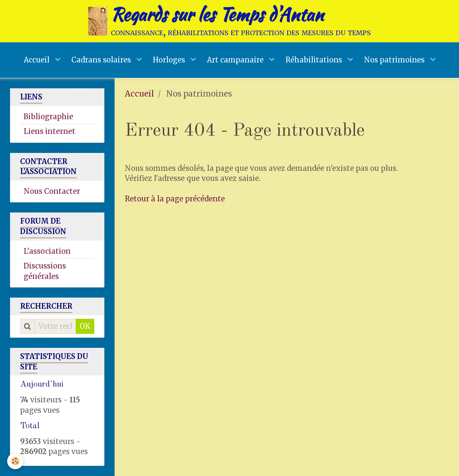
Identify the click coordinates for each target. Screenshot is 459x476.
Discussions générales (45, 271)
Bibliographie (48, 116)
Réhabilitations (315, 60)
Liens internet (49, 131)
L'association (47, 251)
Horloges (170, 60)
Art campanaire (236, 60)
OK (85, 326)
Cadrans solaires (102, 60)
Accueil (37, 60)
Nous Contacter (52, 191)
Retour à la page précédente (175, 199)
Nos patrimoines (395, 60)
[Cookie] (15, 461)
